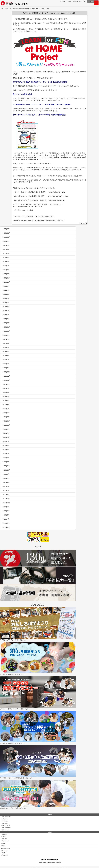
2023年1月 (6, 368)
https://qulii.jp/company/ (57, 192)
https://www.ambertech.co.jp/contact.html (27, 206)
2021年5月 (6, 441)
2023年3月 (6, 360)
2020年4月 (6, 495)
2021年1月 (6, 458)
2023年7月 (6, 343)
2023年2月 (6, 364)
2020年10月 (6, 470)
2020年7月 (6, 482)
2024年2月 (6, 315)
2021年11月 (6, 421)
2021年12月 (6, 417)
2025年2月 (6, 266)
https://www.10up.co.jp (57, 200)
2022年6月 (6, 396)
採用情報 (75, 1)
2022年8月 (6, 388)
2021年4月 (6, 446)
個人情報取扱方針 (5, 848)
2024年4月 (6, 307)
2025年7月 (6, 249)
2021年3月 (6, 450)
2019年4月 (6, 519)
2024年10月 (6, 282)
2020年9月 (6, 474)
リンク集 (3, 853)
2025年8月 (6, 245)
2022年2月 (6, 413)
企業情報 (63, 1)
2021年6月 (6, 437)
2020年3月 (6, 499)
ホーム (2, 9)
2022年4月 (6, 405)
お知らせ (8, 9)
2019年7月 (6, 515)
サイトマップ (4, 850)
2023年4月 (6, 356)
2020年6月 (6, 486)
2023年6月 (6, 347)
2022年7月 (6, 392)
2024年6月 (6, 298)
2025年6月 (6, 253)
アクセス (69, 1)
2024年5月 (6, 302)
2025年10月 (6, 237)
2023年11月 (6, 327)
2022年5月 (6, 401)
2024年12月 (6, 274)
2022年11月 (6, 376)
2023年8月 (6, 339)
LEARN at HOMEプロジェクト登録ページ (42, 90)
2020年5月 (6, 490)
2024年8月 (6, 290)
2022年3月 (6, 409)
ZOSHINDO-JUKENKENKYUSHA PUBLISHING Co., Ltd (48, 867)
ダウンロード (93, 1)
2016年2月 (6, 527)
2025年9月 (6, 241)
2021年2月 (6, 454)
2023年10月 (6, 331)
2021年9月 (6, 429)
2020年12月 (6, 462)
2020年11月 (6, 466)
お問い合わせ (83, 1)
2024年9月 (6, 286)
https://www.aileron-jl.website (58, 196)
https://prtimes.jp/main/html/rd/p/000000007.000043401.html (43, 220)
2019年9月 (6, 507)
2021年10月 (6, 425)
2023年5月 (6, 352)
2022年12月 (6, 372)
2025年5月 (6, 258)
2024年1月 (6, 319)
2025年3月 (6, 262)
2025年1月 (6, 270)
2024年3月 (6, 311)
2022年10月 (6, 380)
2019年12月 (6, 503)
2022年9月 (6, 384)
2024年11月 (6, 278)
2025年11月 (6, 233)
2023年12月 (6, 323)
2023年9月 (6, 335)
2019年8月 (6, 511)
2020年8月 (6, 478)
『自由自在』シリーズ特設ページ (39, 164)
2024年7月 (6, 294)
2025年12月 (6, 229)
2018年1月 (6, 523)
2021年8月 (6, 433)
